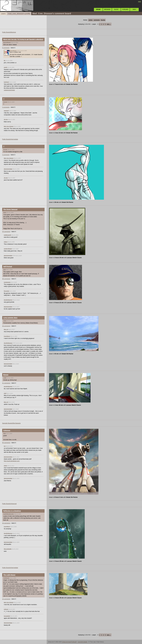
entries (91, 20)
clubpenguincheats (9, 90)
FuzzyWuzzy (7, 336)
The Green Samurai (10, 209)
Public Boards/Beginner (9, 32)
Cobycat (6, 609)
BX (5, 60)
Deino (5, 212)
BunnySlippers (7, 42)
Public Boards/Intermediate (10, 139)
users (3, 14)
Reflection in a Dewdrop (12, 511)
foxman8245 (7, 616)
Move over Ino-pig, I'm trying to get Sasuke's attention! (23, 39)
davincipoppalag (8, 169)
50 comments (6, 443)
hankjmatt (6, 82)
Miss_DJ (6, 329)
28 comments (6, 326)
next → (109, 24)
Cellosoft (74, 642)
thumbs (103, 20)
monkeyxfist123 (8, 249)
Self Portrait (8, 267)
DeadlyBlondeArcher (9, 514)
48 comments (6, 279)
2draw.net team (67, 642)
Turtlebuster (6, 578)
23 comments (6, 599)
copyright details (82, 642)
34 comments (6, 523)
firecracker (7, 291)
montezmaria (7, 282)
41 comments (6, 383)
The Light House (9, 575)
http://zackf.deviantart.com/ (12, 461)
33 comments (6, 232)
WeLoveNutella (8, 549)
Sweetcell (6, 111)
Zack (4, 270)
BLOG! (116, 9)
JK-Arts (5, 102)
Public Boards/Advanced (9, 504)
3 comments (6, 107)
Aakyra (6, 242)
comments (97, 20)
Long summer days (10, 318)
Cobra (5, 321)
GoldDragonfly (8, 235)
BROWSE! (107, 9)
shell (5, 393)
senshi (5, 67)
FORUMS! (125, 9)
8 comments (6, 48)
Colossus (7, 430)
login (140, 2)
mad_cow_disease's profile (19, 14)
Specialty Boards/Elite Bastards (11, 423)
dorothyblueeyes (8, 300)
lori (5, 446)
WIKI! (134, 9)
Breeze (6, 375)
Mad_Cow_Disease (9, 126)
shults (5, 466)
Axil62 (5, 378)
